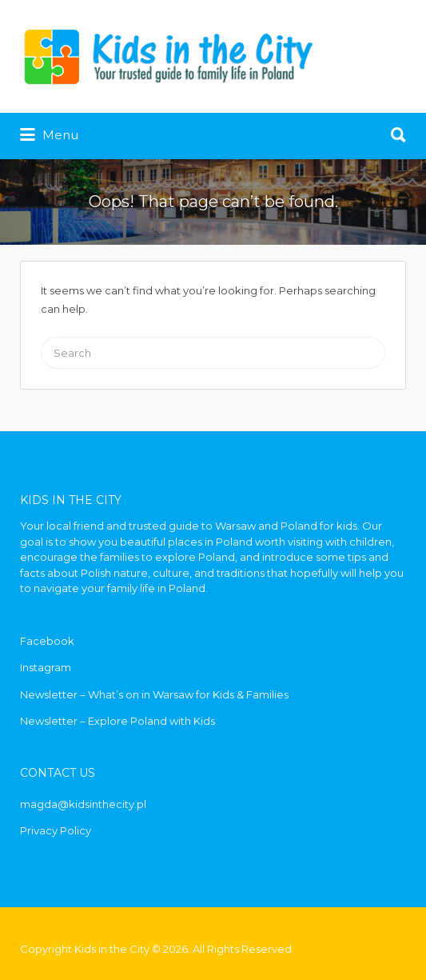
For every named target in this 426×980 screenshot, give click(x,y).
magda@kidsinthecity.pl (83, 804)
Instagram (46, 667)
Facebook (47, 641)
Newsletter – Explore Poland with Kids (117, 721)
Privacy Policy (56, 830)
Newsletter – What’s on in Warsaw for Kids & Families (154, 694)
